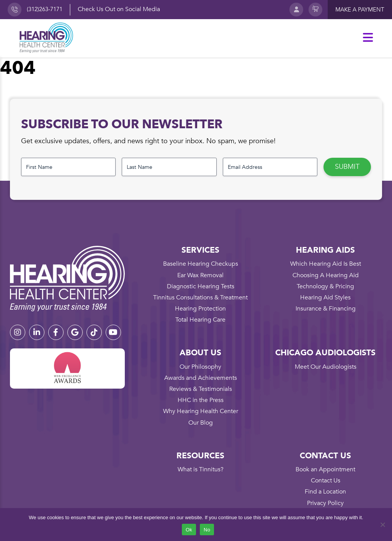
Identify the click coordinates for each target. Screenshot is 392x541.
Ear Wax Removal (200, 275)
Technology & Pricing (325, 286)
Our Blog (201, 423)
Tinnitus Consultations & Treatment (200, 297)
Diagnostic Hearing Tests (201, 286)
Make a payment (360, 10)
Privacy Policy (325, 503)
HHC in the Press (201, 400)
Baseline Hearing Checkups (201, 264)
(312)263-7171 (45, 9)
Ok (189, 530)
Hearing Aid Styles (325, 297)
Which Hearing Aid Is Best (326, 264)
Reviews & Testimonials (201, 389)
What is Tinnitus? (201, 469)
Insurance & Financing (326, 309)
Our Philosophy (200, 367)
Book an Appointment (325, 469)
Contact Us (326, 481)
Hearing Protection (200, 309)
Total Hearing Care (200, 320)
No (207, 530)
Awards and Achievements (201, 378)
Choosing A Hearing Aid (326, 275)
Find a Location (325, 492)
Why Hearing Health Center (201, 411)
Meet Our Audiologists (326, 367)
